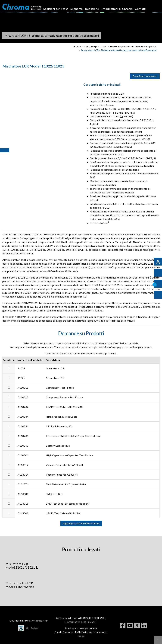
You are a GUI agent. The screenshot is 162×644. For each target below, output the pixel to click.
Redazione (86, 9)
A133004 (23, 494)
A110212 (23, 397)
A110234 (23, 417)
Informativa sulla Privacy (81, 622)
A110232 (23, 407)
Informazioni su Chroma (104, 11)
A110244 (23, 455)
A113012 (23, 465)
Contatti (122, 9)
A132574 (23, 484)
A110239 (23, 436)
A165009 (23, 513)
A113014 (23, 475)
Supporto (70, 9)
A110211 (23, 388)
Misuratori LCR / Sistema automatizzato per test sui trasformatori (119, 50)
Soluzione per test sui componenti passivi (133, 46)
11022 (21, 368)
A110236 (23, 426)
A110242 (23, 446)
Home (77, 46)
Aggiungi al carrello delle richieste (81, 523)
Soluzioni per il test (53, 11)
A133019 (23, 504)
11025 (21, 378)
